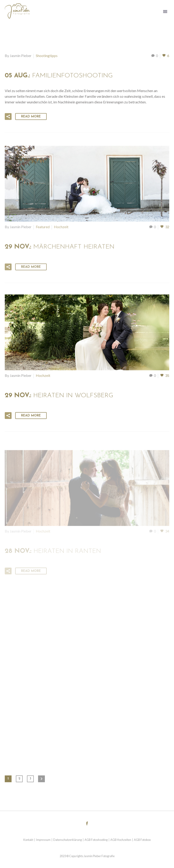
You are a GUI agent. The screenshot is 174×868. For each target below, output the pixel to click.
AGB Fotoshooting (96, 840)
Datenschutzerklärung (68, 840)
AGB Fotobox (142, 840)
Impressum (43, 840)
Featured (43, 228)
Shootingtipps (47, 56)
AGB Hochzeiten (121, 840)
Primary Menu (165, 12)
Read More (31, 117)
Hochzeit (61, 228)
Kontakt (28, 840)
